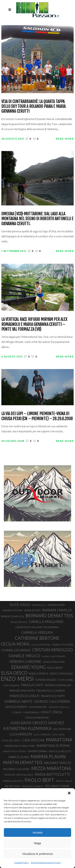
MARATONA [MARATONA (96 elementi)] (59, 740)
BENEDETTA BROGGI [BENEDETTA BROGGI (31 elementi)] (12, 616)
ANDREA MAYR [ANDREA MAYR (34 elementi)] (56, 605)
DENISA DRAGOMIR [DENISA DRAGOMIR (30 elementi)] (54, 662)
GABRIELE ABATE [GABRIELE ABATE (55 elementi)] (18, 701)
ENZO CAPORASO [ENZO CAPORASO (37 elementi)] (61, 674)
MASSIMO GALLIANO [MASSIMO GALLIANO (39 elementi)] (16, 769)
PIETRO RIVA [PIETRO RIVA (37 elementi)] (13, 786)
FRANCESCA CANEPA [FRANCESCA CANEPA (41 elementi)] (51, 690)
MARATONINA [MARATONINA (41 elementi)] (37, 751)
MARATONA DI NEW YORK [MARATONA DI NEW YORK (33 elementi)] (20, 746)
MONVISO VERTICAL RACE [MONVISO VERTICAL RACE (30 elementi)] (19, 775)
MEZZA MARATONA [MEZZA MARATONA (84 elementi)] (51, 768)
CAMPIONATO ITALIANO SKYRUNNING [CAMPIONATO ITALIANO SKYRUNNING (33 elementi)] (37, 627)
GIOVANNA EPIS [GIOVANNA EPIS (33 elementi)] (38, 707)
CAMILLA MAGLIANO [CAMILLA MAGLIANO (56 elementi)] (46, 622)
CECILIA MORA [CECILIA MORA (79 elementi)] (15, 644)
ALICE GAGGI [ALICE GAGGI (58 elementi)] (20, 604)
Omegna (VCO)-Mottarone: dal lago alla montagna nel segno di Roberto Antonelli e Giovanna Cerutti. (37, 219)
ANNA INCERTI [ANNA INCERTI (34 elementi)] (32, 610)
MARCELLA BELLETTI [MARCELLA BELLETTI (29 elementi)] (60, 751)
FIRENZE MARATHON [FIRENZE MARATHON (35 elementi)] (22, 691)
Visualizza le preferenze (38, 854)
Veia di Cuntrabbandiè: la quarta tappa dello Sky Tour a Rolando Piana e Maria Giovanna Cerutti (34, 106)
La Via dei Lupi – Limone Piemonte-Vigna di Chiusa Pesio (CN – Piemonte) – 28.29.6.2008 (37, 416)
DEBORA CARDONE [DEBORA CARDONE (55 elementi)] (26, 661)
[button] (69, 793)
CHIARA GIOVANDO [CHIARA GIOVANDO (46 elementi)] (16, 650)
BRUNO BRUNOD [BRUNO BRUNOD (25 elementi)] (19, 622)
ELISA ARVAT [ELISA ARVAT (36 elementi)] (55, 668)
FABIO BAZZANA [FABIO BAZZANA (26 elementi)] (11, 685)
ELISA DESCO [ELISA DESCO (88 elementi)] (14, 673)
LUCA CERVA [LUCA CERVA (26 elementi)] (58, 735)
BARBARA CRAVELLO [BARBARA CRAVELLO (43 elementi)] (57, 610)
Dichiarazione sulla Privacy (46, 862)
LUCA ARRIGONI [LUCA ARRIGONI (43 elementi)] (21, 734)
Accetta (37, 832)
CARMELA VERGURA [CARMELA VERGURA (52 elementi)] (37, 632)
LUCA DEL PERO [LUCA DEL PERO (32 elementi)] (11, 741)
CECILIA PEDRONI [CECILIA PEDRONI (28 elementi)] (41, 645)
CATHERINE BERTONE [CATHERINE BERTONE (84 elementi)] (37, 638)
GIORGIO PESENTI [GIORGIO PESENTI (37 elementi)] (16, 707)
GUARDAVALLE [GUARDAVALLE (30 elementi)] (31, 712)
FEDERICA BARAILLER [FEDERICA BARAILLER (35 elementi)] (58, 685)
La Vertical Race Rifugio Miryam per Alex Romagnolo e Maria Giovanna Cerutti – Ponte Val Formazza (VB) (34, 324)
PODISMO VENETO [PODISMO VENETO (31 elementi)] (33, 786)
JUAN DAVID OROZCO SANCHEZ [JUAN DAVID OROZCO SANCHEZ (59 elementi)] (37, 723)
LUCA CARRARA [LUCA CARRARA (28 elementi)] (42, 734)
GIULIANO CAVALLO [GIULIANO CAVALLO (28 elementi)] (59, 707)
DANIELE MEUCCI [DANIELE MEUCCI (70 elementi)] (24, 656)
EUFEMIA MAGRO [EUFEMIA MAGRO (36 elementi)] (46, 680)
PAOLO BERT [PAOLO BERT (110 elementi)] (40, 780)
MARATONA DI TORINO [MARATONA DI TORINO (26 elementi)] (15, 751)
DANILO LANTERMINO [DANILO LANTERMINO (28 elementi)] (54, 656)
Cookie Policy (22, 862)
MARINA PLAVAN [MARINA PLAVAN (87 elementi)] (48, 756)
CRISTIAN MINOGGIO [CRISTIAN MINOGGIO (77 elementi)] (53, 650)
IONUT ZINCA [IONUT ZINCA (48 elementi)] (51, 712)
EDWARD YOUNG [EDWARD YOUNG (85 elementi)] (29, 667)
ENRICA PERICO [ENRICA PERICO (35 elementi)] (39, 674)
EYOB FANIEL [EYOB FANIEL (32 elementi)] (66, 680)
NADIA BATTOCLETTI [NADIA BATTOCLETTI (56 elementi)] (52, 774)
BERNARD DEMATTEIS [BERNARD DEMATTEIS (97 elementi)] (49, 616)
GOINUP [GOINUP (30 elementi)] (17, 712)
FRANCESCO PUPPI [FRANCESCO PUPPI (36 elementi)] (53, 696)
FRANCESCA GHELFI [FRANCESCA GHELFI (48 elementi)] (24, 696)
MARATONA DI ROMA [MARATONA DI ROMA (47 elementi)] (53, 746)
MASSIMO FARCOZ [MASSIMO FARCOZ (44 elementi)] (58, 763)
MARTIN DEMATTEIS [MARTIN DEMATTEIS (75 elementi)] (23, 762)
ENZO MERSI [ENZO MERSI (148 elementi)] (17, 679)
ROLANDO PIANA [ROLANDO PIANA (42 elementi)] (57, 786)
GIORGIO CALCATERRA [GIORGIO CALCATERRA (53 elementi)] (52, 701)
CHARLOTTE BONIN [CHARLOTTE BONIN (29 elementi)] (62, 645)
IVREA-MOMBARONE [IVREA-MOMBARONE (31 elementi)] (37, 718)
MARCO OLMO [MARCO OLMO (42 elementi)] (19, 757)
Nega (37, 843)
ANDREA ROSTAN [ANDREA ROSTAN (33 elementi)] (12, 610)
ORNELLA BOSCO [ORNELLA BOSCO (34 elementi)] (13, 781)
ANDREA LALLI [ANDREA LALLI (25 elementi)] (39, 605)
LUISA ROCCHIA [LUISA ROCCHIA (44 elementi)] (33, 740)
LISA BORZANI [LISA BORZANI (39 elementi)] (62, 729)
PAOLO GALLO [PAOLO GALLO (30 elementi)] (64, 781)
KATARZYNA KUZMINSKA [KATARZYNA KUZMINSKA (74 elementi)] (27, 728)
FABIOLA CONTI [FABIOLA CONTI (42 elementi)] (32, 685)
